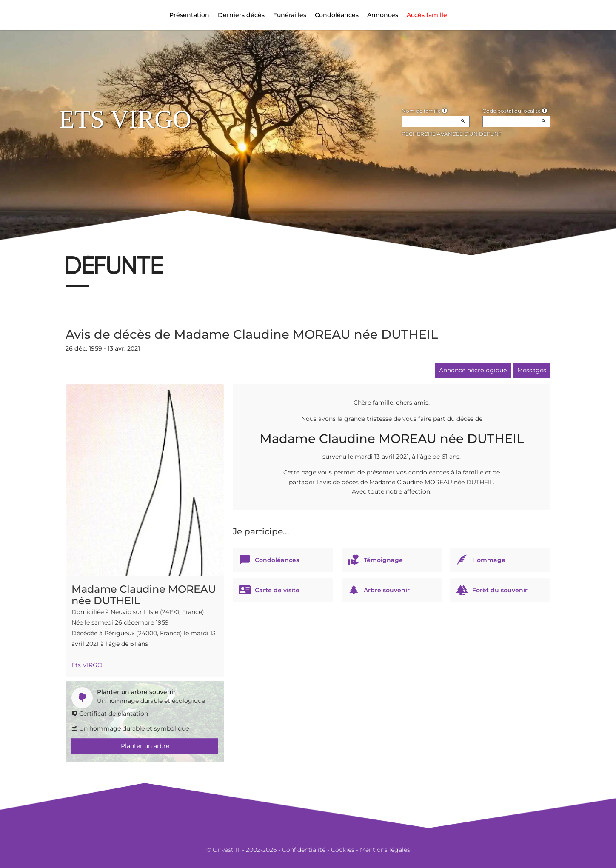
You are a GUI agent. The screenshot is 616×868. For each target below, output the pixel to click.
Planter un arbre (145, 746)
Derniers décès (241, 15)
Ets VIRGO (87, 665)
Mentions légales (385, 850)
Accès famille (427, 15)
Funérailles (290, 15)
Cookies (343, 850)
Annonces (383, 15)
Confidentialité (304, 850)
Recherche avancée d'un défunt (452, 134)
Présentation (189, 15)
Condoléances (337, 15)
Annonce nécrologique (473, 370)
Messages (532, 370)
